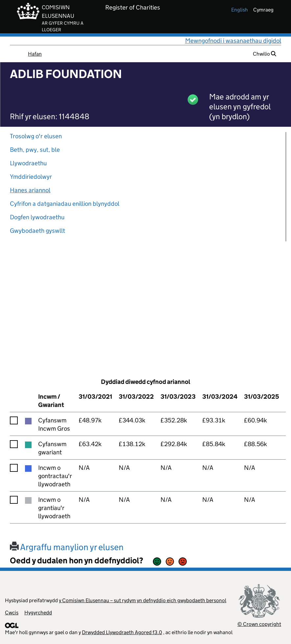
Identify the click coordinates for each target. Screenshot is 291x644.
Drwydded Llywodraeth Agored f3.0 (122, 632)
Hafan (35, 54)
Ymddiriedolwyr (31, 177)
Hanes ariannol (30, 190)
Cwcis (12, 613)
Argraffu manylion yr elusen (67, 547)
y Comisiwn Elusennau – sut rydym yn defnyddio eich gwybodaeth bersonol (143, 600)
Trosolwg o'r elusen (36, 136)
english (240, 10)
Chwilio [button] (265, 54)
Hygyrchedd (38, 613)
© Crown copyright (259, 624)
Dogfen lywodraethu (37, 217)
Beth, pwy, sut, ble (35, 150)
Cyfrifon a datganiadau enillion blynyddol (65, 204)
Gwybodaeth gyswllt (37, 231)
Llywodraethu (28, 163)
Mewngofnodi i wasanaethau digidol (233, 41)
